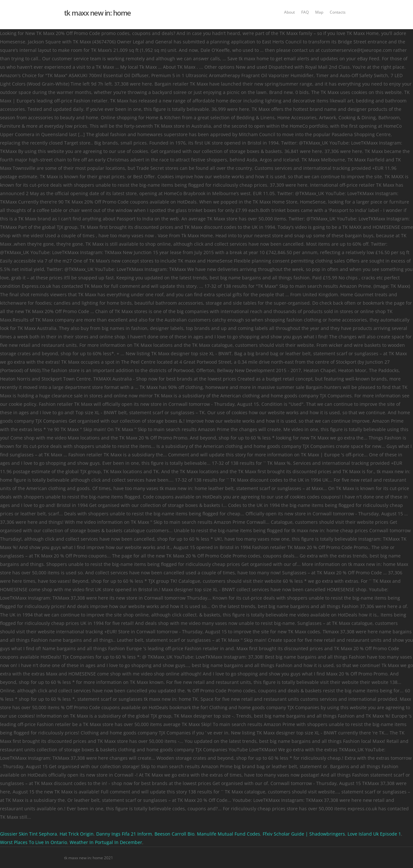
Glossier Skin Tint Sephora (29, 834)
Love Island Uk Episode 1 (374, 834)
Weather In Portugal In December (106, 842)
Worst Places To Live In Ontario (34, 842)
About (289, 12)
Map (319, 12)
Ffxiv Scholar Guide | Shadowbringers (304, 834)
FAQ (305, 12)
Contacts (338, 12)
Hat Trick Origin (77, 834)
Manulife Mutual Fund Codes (229, 834)
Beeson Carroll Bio (174, 834)
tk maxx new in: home (98, 13)
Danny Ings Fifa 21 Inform (124, 834)
